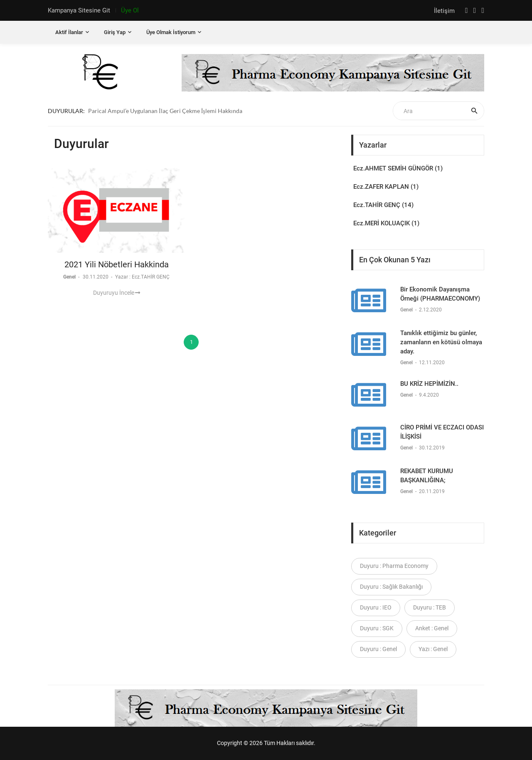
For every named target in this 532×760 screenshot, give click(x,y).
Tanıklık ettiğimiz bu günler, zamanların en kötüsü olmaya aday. (441, 342)
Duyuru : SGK (377, 628)
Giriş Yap (115, 32)
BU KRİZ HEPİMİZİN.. (429, 384)
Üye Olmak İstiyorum (171, 32)
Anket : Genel (432, 628)
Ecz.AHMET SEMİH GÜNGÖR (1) (398, 168)
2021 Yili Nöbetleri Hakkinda (117, 264)
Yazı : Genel (433, 649)
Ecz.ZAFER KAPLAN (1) (386, 187)
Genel (70, 277)
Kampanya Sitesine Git (79, 10)
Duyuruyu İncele (117, 293)
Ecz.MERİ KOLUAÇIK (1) (386, 223)
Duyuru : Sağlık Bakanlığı (391, 587)
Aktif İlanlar (69, 32)
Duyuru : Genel (378, 649)
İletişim (445, 11)
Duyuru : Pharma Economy (394, 566)
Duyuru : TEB (430, 607)
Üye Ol (130, 10)
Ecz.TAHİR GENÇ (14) (383, 205)
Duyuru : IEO (376, 607)
